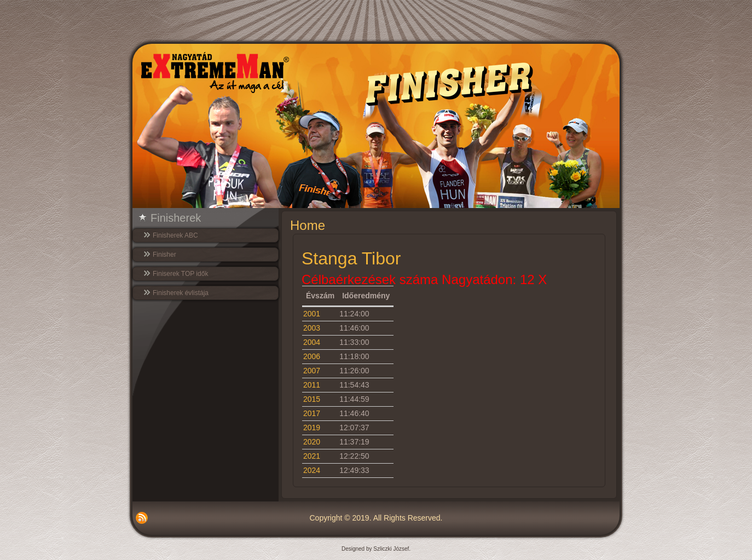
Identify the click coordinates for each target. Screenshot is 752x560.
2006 (312, 356)
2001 (312, 314)
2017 (312, 413)
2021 (312, 456)
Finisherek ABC (175, 235)
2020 (312, 442)
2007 (312, 371)
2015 (312, 399)
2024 (312, 470)
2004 (312, 342)
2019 (312, 428)
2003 (312, 328)
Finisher (164, 255)
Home (308, 225)
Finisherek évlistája (181, 293)
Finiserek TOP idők (180, 274)
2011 (312, 385)
